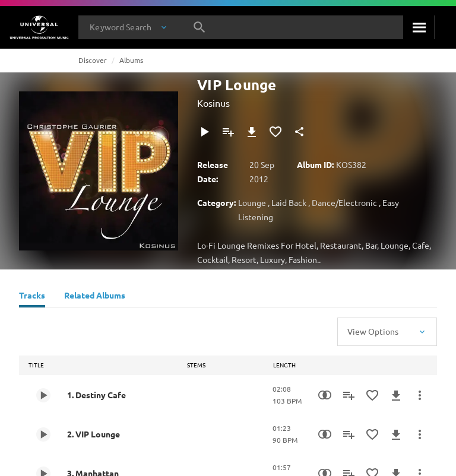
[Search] (419, 27)
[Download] (252, 132)
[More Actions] (420, 395)
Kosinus (213, 103)
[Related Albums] (95, 297)
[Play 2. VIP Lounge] (43, 434)
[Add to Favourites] (275, 132)
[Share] (299, 132)
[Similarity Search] (325, 395)
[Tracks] (32, 297)
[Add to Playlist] (228, 132)
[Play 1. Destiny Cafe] (43, 395)
